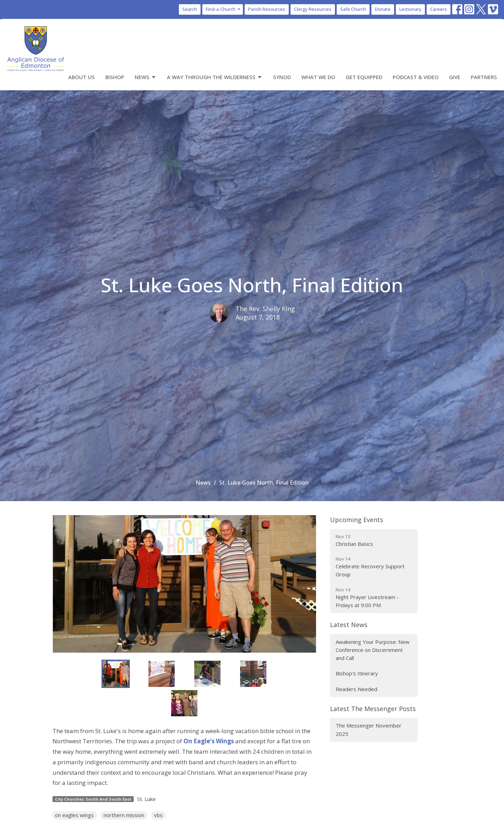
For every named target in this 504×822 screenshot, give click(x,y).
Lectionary (410, 9)
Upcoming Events (357, 520)
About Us (82, 77)
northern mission (124, 815)
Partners (484, 77)
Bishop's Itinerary (357, 673)
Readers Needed (356, 689)
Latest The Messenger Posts (373, 709)
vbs (158, 815)
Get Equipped (364, 77)
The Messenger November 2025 (369, 729)
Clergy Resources (313, 9)
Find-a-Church (223, 9)
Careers (439, 9)
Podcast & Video (416, 77)
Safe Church (353, 9)
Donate (383, 9)
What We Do (318, 77)
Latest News (349, 625)
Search (190, 9)
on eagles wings (74, 815)
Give (455, 77)
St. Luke (146, 799)
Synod (282, 77)
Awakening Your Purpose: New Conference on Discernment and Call (373, 650)
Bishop (115, 77)
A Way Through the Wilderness (215, 77)
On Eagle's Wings (209, 741)
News (146, 77)
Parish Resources (267, 9)
